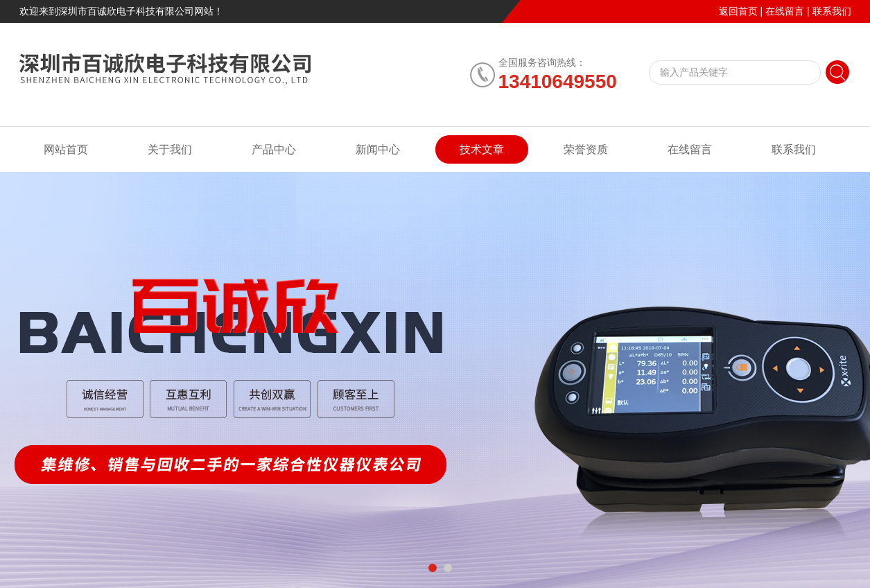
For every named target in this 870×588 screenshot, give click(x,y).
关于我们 (170, 149)
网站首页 (66, 149)
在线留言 (785, 11)
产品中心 (274, 149)
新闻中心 (378, 149)
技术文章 (482, 149)
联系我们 (832, 11)
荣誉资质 (586, 149)
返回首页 (738, 11)
